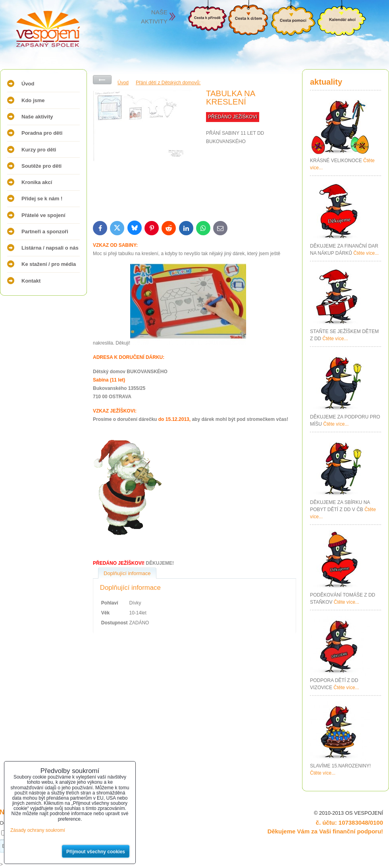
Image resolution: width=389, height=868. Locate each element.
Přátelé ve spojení (43, 215)
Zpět (102, 80)
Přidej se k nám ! (42, 199)
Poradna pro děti (42, 133)
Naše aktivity (37, 117)
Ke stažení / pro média (49, 264)
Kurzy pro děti (39, 150)
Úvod (28, 84)
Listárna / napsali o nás (50, 248)
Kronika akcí (37, 182)
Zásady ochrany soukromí (38, 830)
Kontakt (31, 281)
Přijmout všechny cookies (96, 852)
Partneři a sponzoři (45, 232)
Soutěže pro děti (41, 166)
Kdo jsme (33, 100)
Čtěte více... (366, 253)
